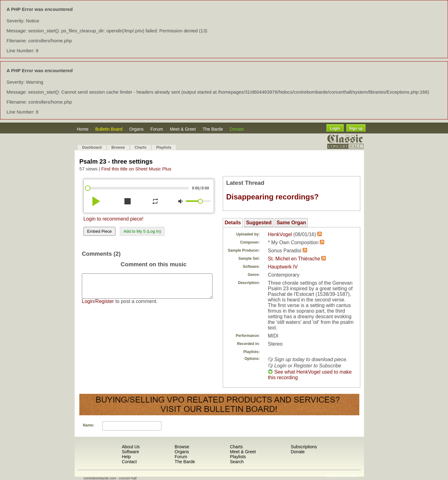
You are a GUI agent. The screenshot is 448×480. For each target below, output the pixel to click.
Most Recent (348, 476)
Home (83, 129)
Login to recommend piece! (113, 219)
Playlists (164, 147)
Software (130, 452)
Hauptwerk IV (283, 267)
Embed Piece (99, 231)
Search (237, 462)
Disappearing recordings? (272, 197)
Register (105, 306)
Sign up (356, 128)
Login (335, 128)
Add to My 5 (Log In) (142, 231)
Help (126, 457)
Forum (156, 129)
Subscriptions (304, 447)
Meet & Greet (183, 129)
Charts (141, 147)
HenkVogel (280, 234)
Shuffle (332, 476)
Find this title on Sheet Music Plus (136, 169)
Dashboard (92, 147)
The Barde (213, 129)
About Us (131, 447)
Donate (237, 129)
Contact (129, 462)
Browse (118, 147)
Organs (137, 129)
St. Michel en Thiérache (294, 259)
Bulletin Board (109, 129)
